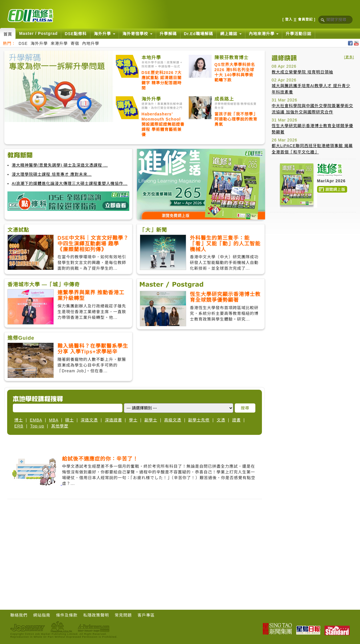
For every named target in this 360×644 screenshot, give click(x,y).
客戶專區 (146, 615)
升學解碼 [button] (168, 34)
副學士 (151, 420)
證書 (236, 420)
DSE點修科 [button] (76, 34)
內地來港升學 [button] (264, 34)
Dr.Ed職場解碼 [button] (198, 34)
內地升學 (91, 43)
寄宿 (75, 43)
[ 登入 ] (289, 19)
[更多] (349, 57)
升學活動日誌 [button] (299, 34)
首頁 (8, 34)
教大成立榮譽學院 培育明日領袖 (302, 72)
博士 (19, 420)
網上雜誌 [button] (231, 34)
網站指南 (42, 615)
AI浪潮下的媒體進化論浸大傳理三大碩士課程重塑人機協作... (70, 183)
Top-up (37, 426)
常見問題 (123, 615)
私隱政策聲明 (96, 615)
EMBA (36, 420)
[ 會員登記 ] (305, 19)
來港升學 (59, 43)
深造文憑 (89, 420)
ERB (19, 426)
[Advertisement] (313, 252)
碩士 (69, 420)
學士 (133, 420)
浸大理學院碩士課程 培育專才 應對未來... (52, 174)
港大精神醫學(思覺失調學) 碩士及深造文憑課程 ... (60, 165)
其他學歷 (60, 426)
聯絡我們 (19, 615)
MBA (54, 420)
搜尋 (245, 408)
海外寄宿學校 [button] (137, 34)
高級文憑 (173, 420)
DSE (23, 43)
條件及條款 (67, 615)
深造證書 (114, 420)
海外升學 (39, 43)
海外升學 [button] (105, 34)
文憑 (221, 420)
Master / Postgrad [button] (38, 33)
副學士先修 (199, 420)
